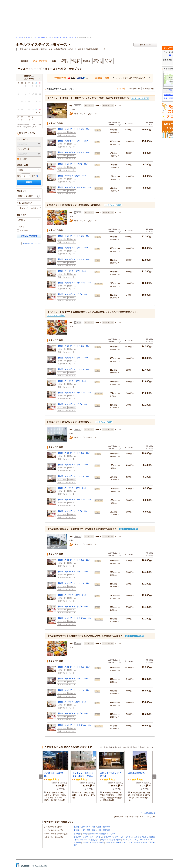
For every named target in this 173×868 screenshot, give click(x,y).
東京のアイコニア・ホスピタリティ (118, 837)
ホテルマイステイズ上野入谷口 (87, 840)
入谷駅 (113, 834)
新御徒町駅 (94, 834)
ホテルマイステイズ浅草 (111, 840)
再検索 (29, 182)
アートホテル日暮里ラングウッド (119, 842)
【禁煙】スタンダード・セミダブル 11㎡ (74, 187)
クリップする (145, 45)
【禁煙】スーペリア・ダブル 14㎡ (72, 176)
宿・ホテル (19, 37)
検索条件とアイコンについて (31, 244)
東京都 (28, 37)
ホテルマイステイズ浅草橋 (145, 837)
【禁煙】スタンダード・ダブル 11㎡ (73, 164)
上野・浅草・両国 (39, 37)
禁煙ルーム (23, 231)
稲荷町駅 (107, 827)
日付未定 (22, 159)
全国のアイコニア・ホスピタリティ (88, 837)
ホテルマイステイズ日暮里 (93, 842)
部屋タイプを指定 (26, 196)
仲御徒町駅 (104, 834)
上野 (50, 37)
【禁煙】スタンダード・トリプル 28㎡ (73, 129)
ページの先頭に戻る (148, 813)
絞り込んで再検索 (29, 236)
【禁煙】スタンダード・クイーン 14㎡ (73, 153)
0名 (37, 176)
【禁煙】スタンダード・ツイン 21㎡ (73, 141)
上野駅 (85, 834)
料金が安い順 (135, 89)
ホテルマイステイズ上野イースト (65, 37)
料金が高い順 (148, 89)
